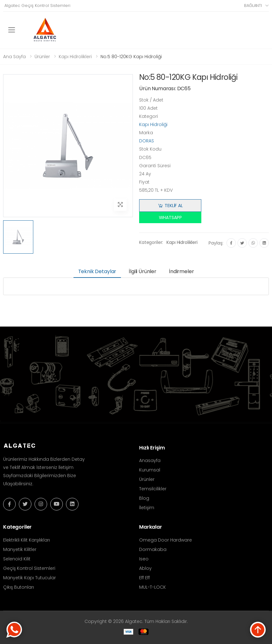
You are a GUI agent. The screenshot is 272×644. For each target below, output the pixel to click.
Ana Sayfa (14, 57)
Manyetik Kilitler (20, 549)
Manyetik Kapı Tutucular (30, 578)
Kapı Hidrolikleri (75, 57)
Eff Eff (144, 578)
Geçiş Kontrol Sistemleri (29, 568)
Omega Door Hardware (166, 540)
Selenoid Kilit (17, 559)
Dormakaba (153, 549)
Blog (144, 498)
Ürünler (42, 57)
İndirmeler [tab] (181, 271)
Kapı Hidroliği (153, 124)
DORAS (147, 141)
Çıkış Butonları (19, 587)
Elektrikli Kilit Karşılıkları (27, 540)
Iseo (144, 559)
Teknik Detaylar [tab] (97, 271)
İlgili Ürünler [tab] (143, 271)
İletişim (147, 508)
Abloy (145, 568)
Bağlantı (253, 6)
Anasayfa (150, 460)
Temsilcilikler (153, 489)
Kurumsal (150, 470)
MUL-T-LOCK (152, 587)
